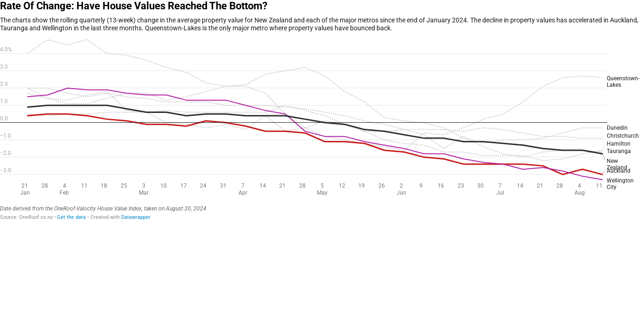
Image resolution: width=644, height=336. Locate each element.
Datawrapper (136, 217)
